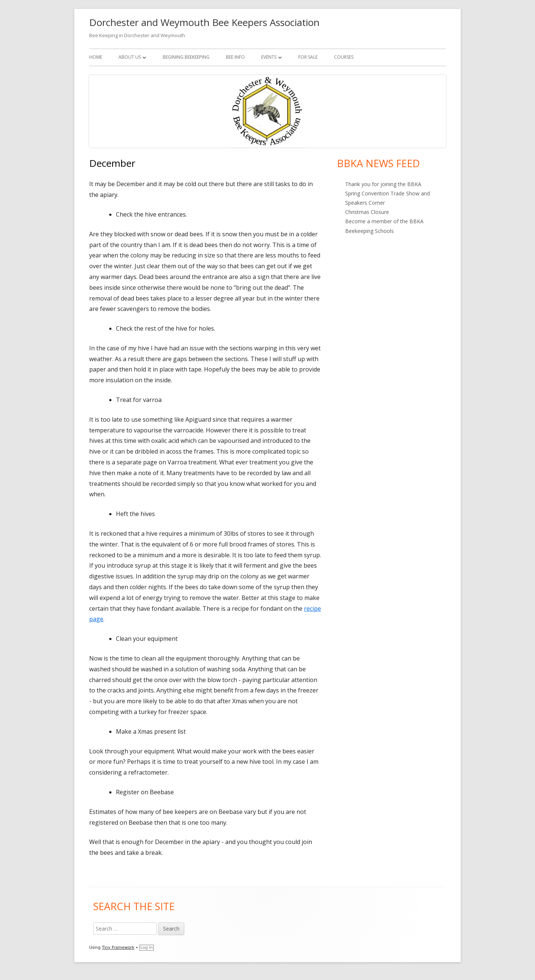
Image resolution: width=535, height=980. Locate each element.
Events (269, 57)
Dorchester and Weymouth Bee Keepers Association (204, 22)
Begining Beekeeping (186, 57)
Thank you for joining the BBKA (383, 184)
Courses (344, 57)
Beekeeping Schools (369, 231)
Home (96, 57)
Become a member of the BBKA (384, 221)
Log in (147, 947)
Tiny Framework (118, 947)
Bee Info (235, 57)
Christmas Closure (367, 212)
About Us (130, 57)
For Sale (308, 57)
